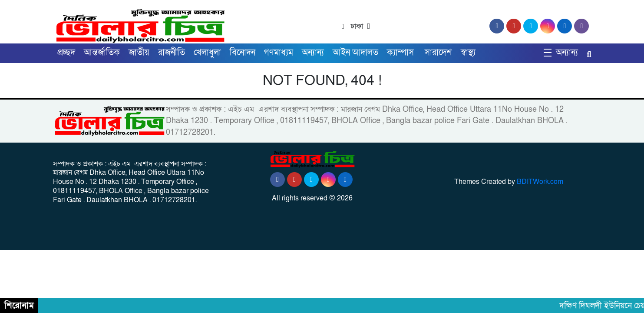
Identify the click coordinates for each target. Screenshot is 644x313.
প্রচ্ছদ (66, 53)
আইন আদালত (355, 53)
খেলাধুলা (207, 53)
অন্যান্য (313, 53)
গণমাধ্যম (279, 53)
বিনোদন (243, 53)
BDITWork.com (540, 182)
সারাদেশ (438, 53)
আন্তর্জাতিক (102, 53)
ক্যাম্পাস (401, 53)
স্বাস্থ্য (468, 53)
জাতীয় (139, 53)
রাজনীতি (172, 53)
